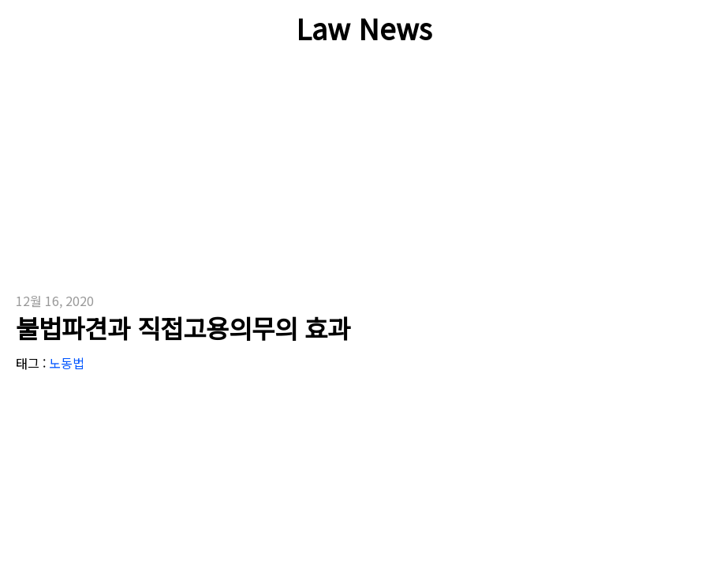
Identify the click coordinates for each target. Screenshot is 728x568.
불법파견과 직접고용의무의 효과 (183, 327)
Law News (364, 28)
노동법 (67, 363)
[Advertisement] (230, 181)
